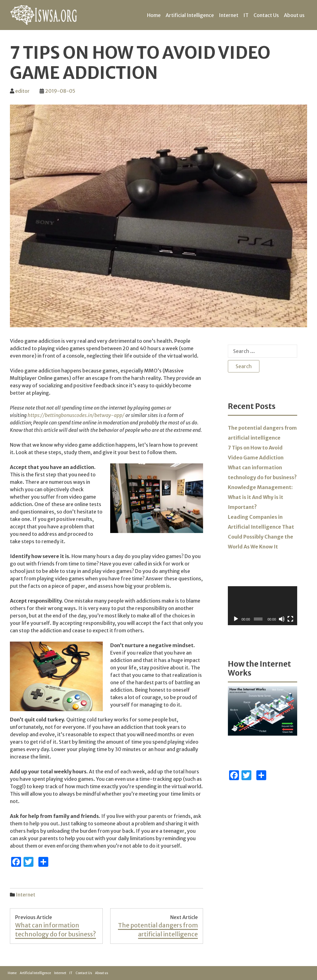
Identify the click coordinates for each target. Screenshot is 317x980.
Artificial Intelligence (190, 15)
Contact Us (266, 15)
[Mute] (282, 619)
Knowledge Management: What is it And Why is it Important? (260, 497)
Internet (229, 15)
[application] (263, 606)
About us (294, 15)
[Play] (236, 619)
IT (246, 15)
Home (154, 15)
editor (22, 91)
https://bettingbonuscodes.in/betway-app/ (76, 415)
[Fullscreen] (290, 619)
